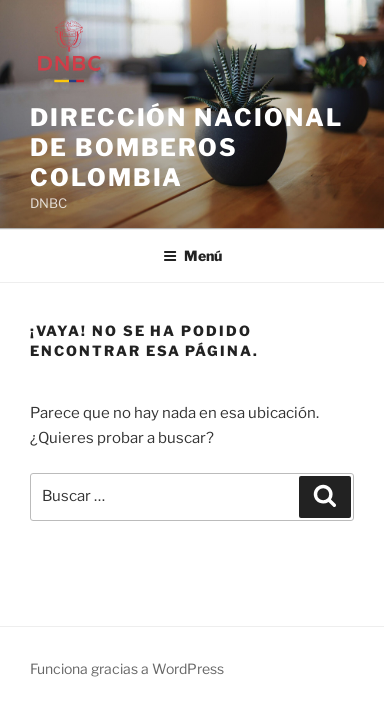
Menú (192, 255)
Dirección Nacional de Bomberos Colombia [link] (186, 147)
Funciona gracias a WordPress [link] (127, 668)
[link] (77, 59)
